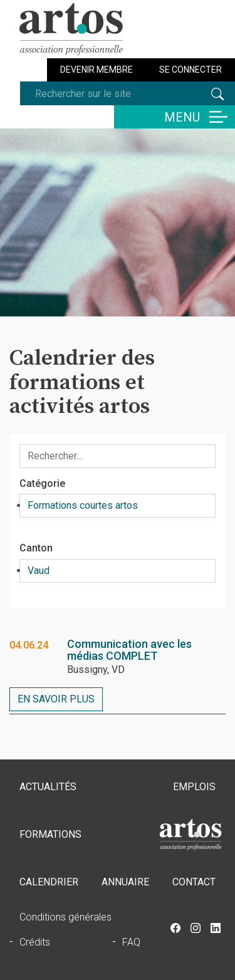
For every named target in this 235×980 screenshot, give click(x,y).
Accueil (191, 835)
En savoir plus (56, 699)
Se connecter (191, 70)
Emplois (194, 787)
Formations (50, 834)
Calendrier (49, 882)
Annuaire (125, 882)
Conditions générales (65, 917)
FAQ (131, 942)
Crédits (35, 942)
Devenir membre (97, 70)
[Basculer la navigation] (175, 117)
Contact (194, 882)
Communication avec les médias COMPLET (129, 650)
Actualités (48, 787)
